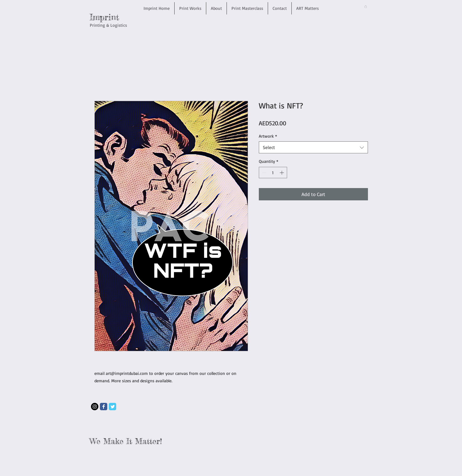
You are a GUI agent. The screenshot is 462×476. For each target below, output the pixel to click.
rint (112, 17)
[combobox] (313, 147)
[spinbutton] (273, 173)
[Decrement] (264, 173)
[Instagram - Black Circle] (95, 407)
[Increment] (282, 173)
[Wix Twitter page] (113, 407)
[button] (366, 6)
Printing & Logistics (108, 25)
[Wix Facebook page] (104, 407)
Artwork (268, 136)
